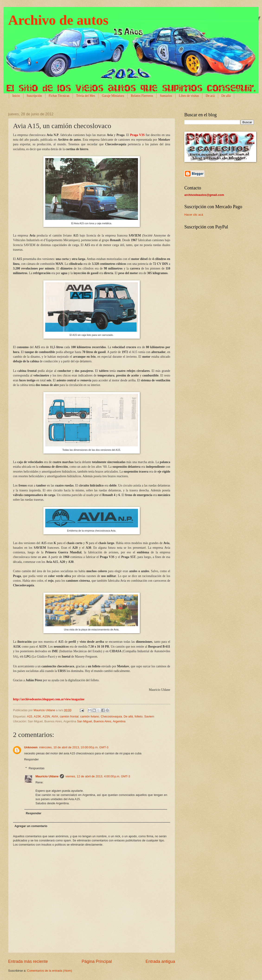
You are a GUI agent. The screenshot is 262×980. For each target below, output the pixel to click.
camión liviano (90, 716)
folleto (138, 716)
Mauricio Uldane (47, 776)
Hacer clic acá (194, 215)
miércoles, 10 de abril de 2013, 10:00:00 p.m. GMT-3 (74, 747)
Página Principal (97, 961)
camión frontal (69, 716)
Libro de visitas (189, 96)
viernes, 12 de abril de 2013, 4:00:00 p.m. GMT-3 (98, 776)
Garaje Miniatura (113, 96)
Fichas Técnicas (59, 96)
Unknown (31, 747)
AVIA (55, 716)
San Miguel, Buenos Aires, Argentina (101, 721)
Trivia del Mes (86, 96)
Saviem (149, 716)
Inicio (16, 96)
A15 (30, 716)
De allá (128, 716)
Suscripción (34, 96)
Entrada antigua (160, 961)
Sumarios (166, 96)
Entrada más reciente (28, 961)
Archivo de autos (58, 20)
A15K (38, 716)
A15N (46, 716)
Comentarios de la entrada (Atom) (50, 971)
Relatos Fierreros (142, 96)
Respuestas (37, 768)
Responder (31, 759)
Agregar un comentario (31, 826)
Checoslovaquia (111, 716)
